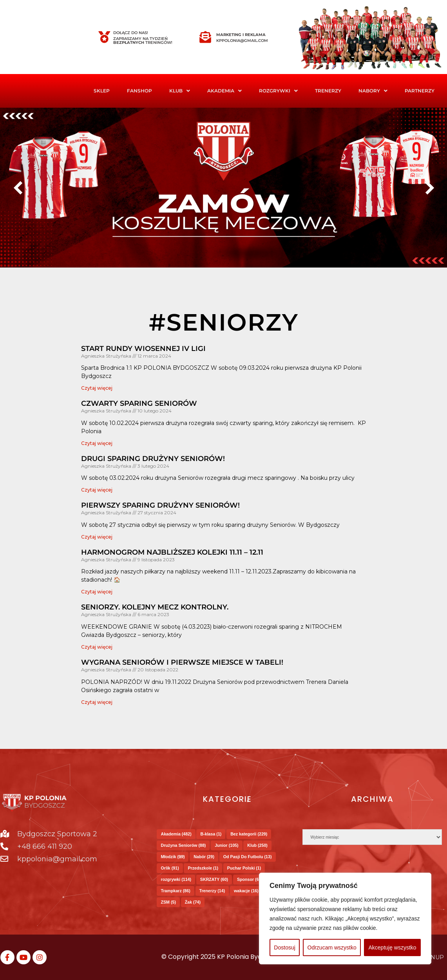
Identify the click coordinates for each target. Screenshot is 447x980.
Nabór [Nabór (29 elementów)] (204, 857)
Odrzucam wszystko (332, 947)
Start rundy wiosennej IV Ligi (143, 349)
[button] (180, 91)
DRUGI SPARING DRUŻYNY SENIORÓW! (153, 459)
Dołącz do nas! (131, 33)
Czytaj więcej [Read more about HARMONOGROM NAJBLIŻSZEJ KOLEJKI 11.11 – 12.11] (97, 592)
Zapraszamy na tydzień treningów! (143, 41)
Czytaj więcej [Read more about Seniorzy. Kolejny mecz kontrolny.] (97, 647)
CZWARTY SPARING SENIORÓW (139, 403)
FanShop (139, 91)
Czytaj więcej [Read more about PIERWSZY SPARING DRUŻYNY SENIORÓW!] (97, 537)
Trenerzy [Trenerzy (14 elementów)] (212, 891)
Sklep (102, 91)
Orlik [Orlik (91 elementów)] (170, 868)
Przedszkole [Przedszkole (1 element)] (203, 868)
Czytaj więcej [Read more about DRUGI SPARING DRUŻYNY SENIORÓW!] (97, 490)
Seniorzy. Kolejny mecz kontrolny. (155, 607)
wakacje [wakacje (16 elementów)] (246, 891)
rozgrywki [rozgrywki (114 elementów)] (176, 879)
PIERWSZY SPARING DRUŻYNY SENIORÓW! (160, 505)
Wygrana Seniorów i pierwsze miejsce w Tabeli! (182, 662)
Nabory (373, 91)
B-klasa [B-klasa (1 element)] (211, 834)
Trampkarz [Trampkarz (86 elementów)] (175, 891)
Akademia (224, 91)
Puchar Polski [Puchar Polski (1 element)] (244, 868)
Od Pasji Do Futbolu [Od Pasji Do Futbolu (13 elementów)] (248, 857)
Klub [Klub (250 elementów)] (257, 845)
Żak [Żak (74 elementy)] (193, 902)
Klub (180, 91)
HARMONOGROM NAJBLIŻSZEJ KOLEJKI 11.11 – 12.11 (172, 552)
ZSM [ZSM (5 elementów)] (168, 902)
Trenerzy (328, 91)
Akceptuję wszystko (392, 947)
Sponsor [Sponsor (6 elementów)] (249, 879)
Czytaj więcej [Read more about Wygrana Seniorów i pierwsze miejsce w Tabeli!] (97, 702)
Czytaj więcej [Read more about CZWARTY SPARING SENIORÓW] (97, 443)
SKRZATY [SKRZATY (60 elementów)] (214, 879)
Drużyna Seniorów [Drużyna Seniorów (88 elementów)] (183, 845)
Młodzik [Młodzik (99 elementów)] (173, 857)
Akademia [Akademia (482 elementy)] (176, 834)
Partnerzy (420, 91)
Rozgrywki (278, 91)
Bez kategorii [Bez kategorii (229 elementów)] (249, 834)
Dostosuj (284, 947)
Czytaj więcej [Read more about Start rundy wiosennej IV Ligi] (97, 388)
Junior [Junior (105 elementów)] (226, 845)
